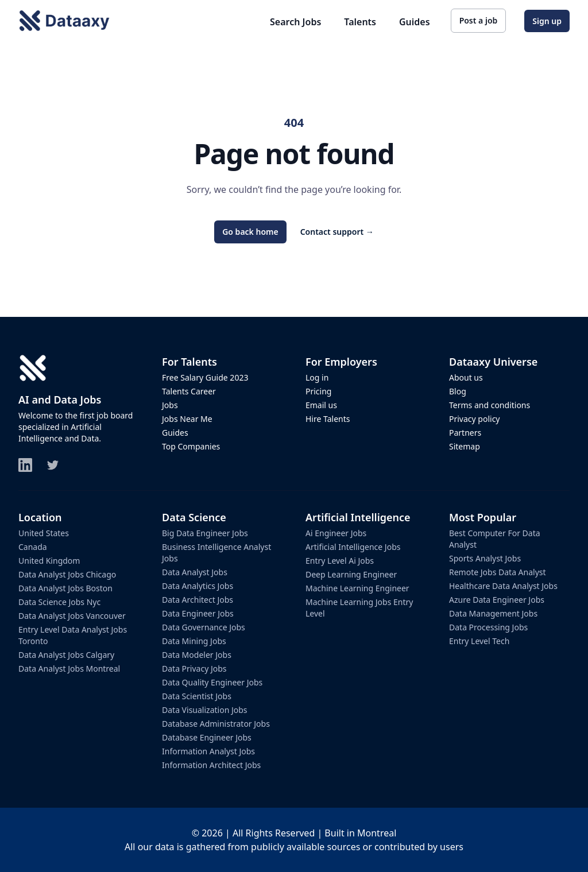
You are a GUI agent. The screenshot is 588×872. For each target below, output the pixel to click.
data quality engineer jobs (212, 682)
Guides (415, 22)
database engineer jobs (207, 737)
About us (466, 377)
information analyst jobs (208, 751)
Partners (465, 433)
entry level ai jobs (340, 561)
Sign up (547, 21)
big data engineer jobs (205, 533)
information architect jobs (211, 765)
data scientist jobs (197, 696)
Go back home (250, 232)
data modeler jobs (197, 655)
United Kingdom (49, 561)
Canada (33, 547)
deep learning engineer (351, 574)
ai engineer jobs (336, 533)
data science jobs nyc (59, 602)
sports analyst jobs (485, 558)
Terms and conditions (490, 405)
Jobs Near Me (187, 419)
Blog (458, 391)
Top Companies (191, 446)
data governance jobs (204, 627)
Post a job (479, 20)
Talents (360, 22)
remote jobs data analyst (498, 572)
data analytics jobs (198, 586)
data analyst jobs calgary (66, 655)
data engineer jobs (198, 613)
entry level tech (479, 641)
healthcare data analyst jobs (503, 586)
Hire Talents (328, 419)
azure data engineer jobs (497, 600)
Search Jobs (295, 22)
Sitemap (465, 446)
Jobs (170, 405)
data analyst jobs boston (65, 588)
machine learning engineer (357, 588)
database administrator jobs (216, 724)
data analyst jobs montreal (69, 668)
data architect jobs (198, 600)
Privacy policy (475, 419)
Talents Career (189, 391)
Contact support (337, 232)
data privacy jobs (194, 668)
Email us (321, 405)
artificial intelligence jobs (353, 547)
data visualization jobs (205, 710)
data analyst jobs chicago (67, 574)
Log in (317, 377)
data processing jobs (488, 627)
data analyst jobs (195, 572)
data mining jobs (194, 641)
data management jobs (493, 613)
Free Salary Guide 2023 (205, 377)
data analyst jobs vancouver (72, 616)
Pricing (318, 391)
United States (44, 533)
